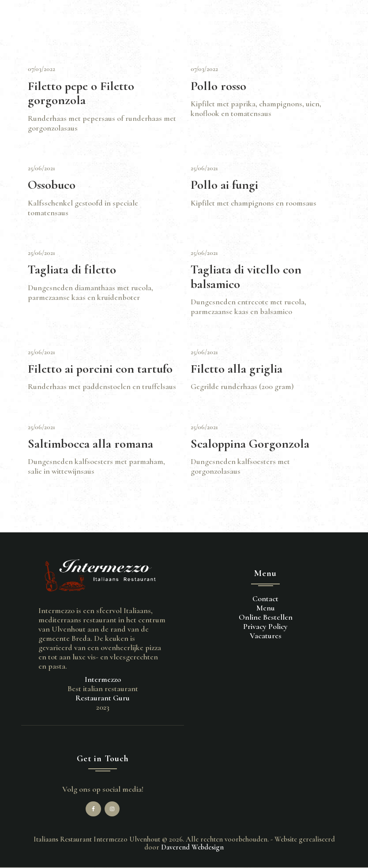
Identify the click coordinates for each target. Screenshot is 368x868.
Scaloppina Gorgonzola (250, 444)
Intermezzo (103, 679)
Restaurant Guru (103, 698)
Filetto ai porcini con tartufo (100, 369)
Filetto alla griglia (237, 369)
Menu (266, 608)
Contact (265, 599)
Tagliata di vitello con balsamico (246, 277)
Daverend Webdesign (192, 847)
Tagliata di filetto (72, 270)
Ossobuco (52, 185)
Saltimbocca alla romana (90, 444)
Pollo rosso (218, 86)
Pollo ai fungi (224, 185)
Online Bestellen (266, 617)
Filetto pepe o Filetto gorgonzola (81, 93)
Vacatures (266, 636)
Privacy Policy (265, 626)
